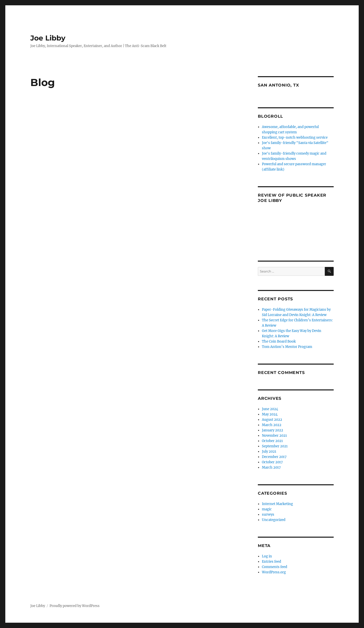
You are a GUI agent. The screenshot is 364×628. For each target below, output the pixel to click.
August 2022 (272, 420)
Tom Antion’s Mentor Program (287, 347)
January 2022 (272, 430)
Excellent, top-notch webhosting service (295, 138)
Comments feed (275, 567)
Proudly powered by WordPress (75, 606)
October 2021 (272, 441)
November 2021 (274, 436)
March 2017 (271, 467)
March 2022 (272, 425)
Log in (267, 556)
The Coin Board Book (279, 341)
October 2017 (272, 462)
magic (267, 509)
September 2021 (275, 446)
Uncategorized (274, 520)
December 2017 (274, 457)
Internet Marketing (277, 504)
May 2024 (270, 414)
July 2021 (269, 452)
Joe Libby (48, 38)
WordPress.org (274, 572)
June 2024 (270, 409)
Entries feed (271, 562)
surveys (268, 515)
